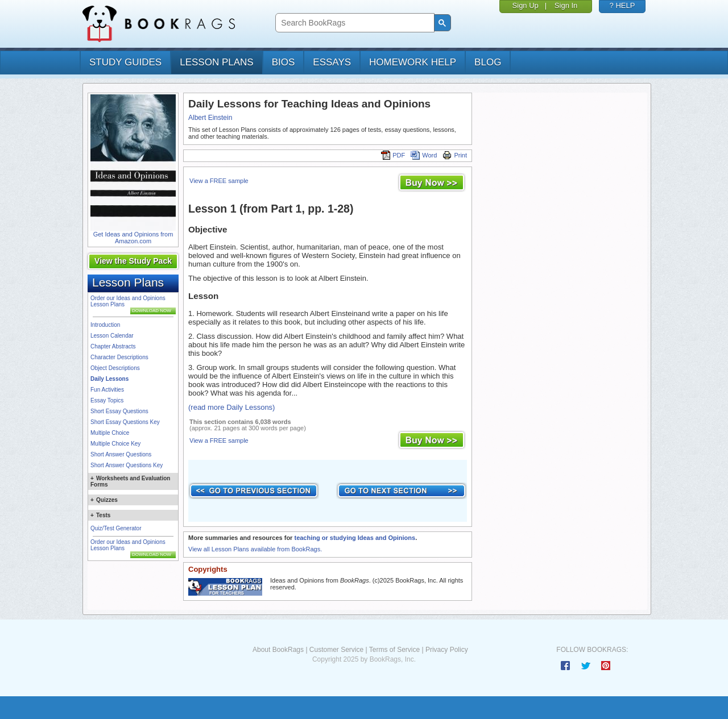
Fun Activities (107, 390)
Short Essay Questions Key (125, 422)
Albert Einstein (210, 118)
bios (284, 62)
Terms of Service (394, 650)
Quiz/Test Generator (116, 528)
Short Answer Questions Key (127, 465)
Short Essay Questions (119, 411)
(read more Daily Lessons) (231, 407)
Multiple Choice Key (115, 444)
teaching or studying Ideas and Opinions (355, 538)
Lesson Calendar (112, 336)
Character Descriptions (119, 357)
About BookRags (278, 650)
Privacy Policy (447, 650)
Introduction (105, 325)
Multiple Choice (110, 433)
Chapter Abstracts (113, 346)
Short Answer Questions (121, 454)
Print (455, 155)
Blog (488, 62)
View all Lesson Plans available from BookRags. (255, 549)
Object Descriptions (115, 368)
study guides (125, 62)
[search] (353, 23)
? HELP (622, 5)
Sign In (566, 5)
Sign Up (526, 5)
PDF (393, 155)
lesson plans (216, 62)
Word (424, 155)
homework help (413, 62)
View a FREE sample (219, 181)
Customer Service (336, 650)
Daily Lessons (109, 379)
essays (332, 62)
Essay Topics (107, 400)
